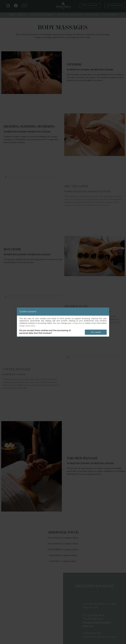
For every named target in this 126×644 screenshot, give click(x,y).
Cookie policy (30, 326)
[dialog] (63, 322)
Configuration (77, 323)
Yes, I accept (96, 332)
